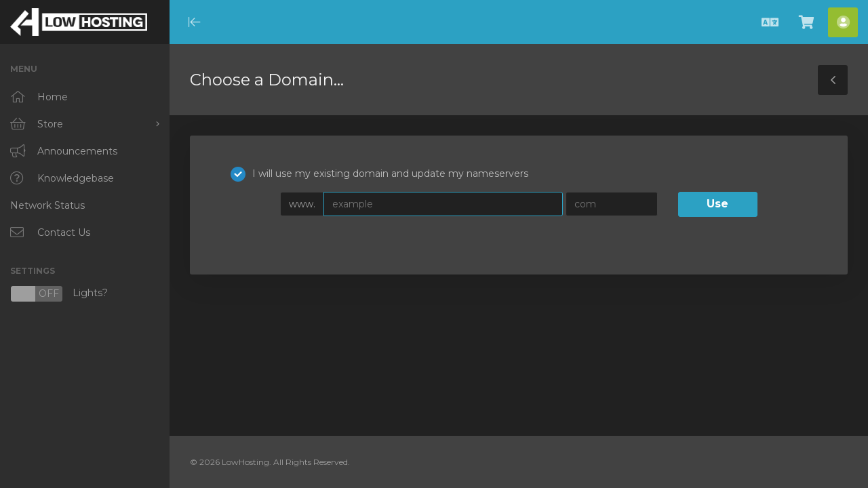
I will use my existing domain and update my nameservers (379, 174)
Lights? (59, 294)
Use (717, 204)
